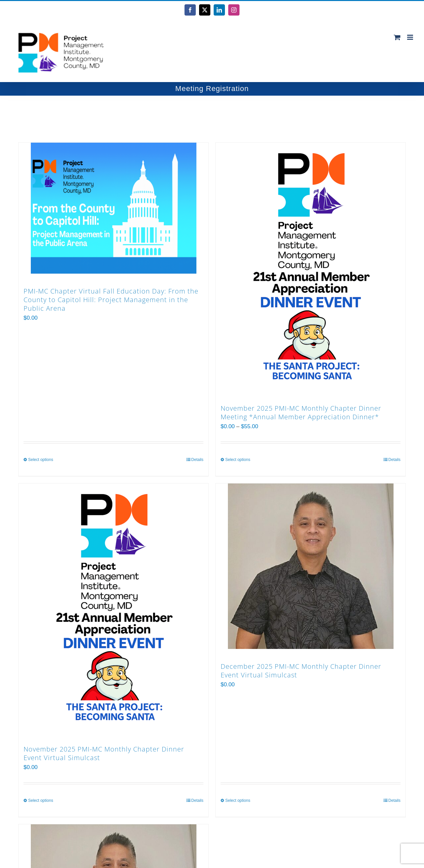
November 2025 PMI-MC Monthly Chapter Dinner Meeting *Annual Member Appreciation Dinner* (301, 412)
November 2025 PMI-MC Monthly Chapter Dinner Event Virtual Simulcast (104, 753)
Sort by (42, 115)
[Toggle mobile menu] (411, 37)
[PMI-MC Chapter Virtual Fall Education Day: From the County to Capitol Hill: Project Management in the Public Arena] (113, 208)
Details (197, 460)
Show (123, 115)
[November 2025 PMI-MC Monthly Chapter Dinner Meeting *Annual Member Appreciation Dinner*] (311, 267)
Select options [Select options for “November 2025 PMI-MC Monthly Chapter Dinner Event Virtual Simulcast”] (41, 800)
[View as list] (184, 116)
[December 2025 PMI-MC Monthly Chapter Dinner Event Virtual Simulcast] (311, 566)
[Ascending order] (93, 116)
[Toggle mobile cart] (397, 37)
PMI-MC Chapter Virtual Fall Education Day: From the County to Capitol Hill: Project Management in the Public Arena (111, 300)
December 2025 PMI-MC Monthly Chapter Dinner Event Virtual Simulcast (301, 671)
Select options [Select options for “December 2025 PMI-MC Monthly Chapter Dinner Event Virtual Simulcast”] (238, 800)
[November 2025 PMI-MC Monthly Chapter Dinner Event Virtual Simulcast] (113, 608)
